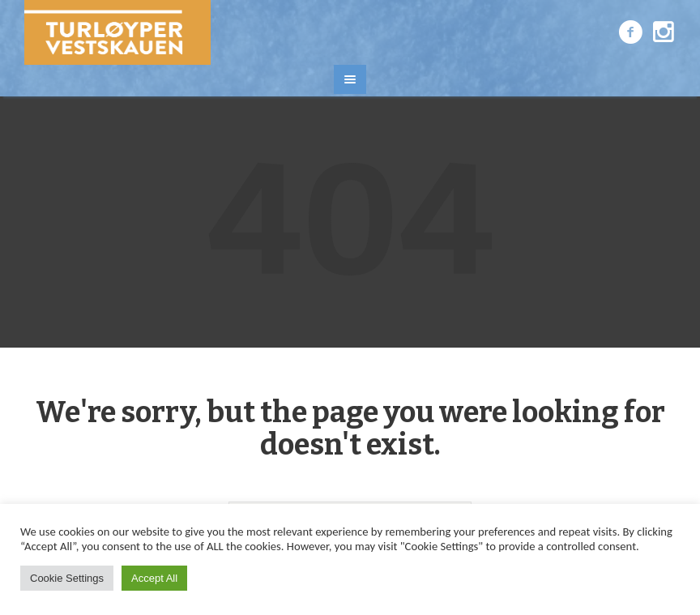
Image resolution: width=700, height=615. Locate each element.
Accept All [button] (154, 578)
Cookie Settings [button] (67, 578)
